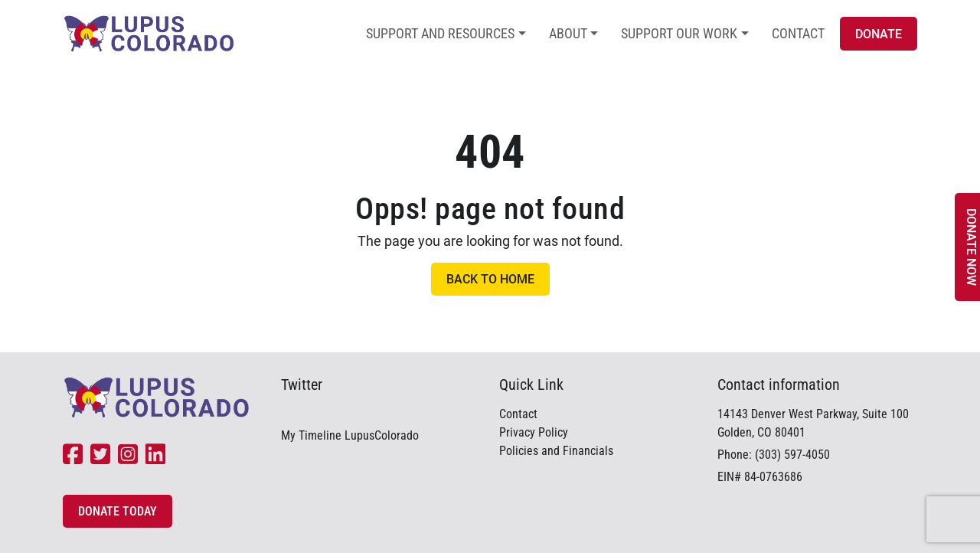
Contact (798, 33)
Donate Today (118, 511)
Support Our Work (679, 33)
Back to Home (490, 279)
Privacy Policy (534, 432)
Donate (879, 34)
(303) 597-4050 (792, 455)
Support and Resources (440, 33)
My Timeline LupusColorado (350, 435)
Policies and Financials (556, 451)
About (568, 33)
